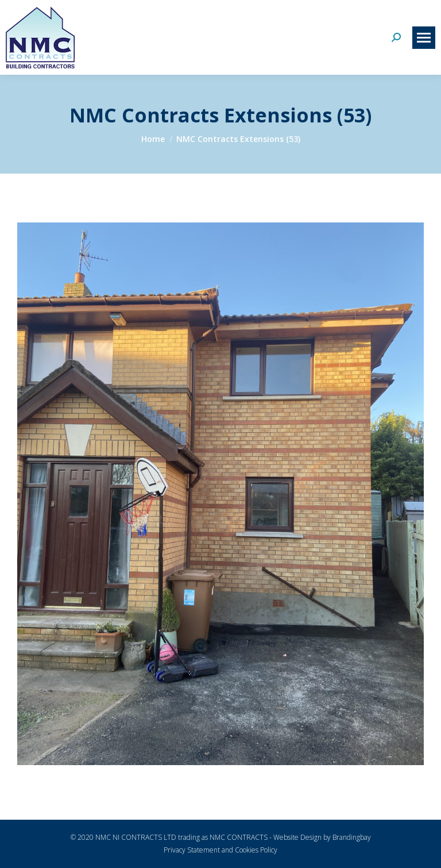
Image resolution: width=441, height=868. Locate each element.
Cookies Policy (256, 850)
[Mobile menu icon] (424, 38)
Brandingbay (352, 837)
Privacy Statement (192, 850)
